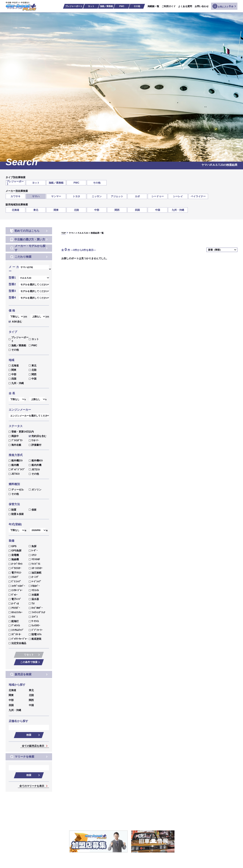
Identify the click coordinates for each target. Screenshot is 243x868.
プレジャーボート (74, 6)
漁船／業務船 (106, 6)
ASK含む (15, 322)
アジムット (117, 196)
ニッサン (97, 196)
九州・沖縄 (178, 210)
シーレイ (178, 196)
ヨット (91, 6)
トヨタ (76, 196)
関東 (56, 210)
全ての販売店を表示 (33, 746)
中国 (158, 210)
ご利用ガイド (169, 6)
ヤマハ (36, 196)
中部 (97, 210)
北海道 (15, 210)
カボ (137, 196)
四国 (137, 210)
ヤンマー (56, 196)
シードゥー (158, 196)
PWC (122, 6)
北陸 (76, 210)
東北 (36, 210)
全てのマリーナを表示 (32, 786)
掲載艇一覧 (153, 6)
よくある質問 (185, 6)
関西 (117, 210)
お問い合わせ (202, 6)
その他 (137, 6)
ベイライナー (198, 196)
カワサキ (15, 196)
